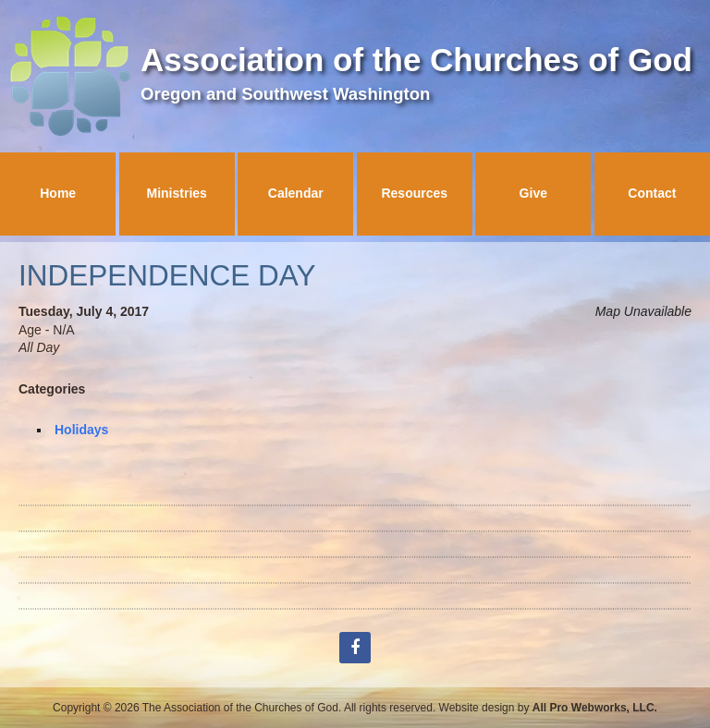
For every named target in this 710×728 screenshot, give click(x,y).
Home (58, 193)
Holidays (81, 430)
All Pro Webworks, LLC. (595, 708)
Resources (414, 193)
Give (533, 193)
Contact (652, 193)
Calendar (296, 193)
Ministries (177, 193)
